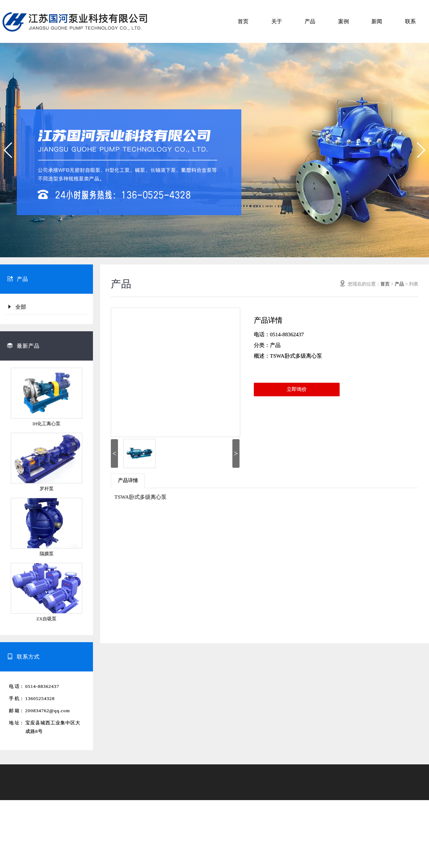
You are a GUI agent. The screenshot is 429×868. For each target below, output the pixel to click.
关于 (277, 21)
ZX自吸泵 (46, 619)
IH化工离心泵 (47, 424)
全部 (16, 307)
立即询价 (297, 389)
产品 (310, 21)
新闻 (377, 21)
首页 (243, 21)
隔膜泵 (47, 554)
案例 (344, 21)
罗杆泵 (47, 489)
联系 (410, 21)
